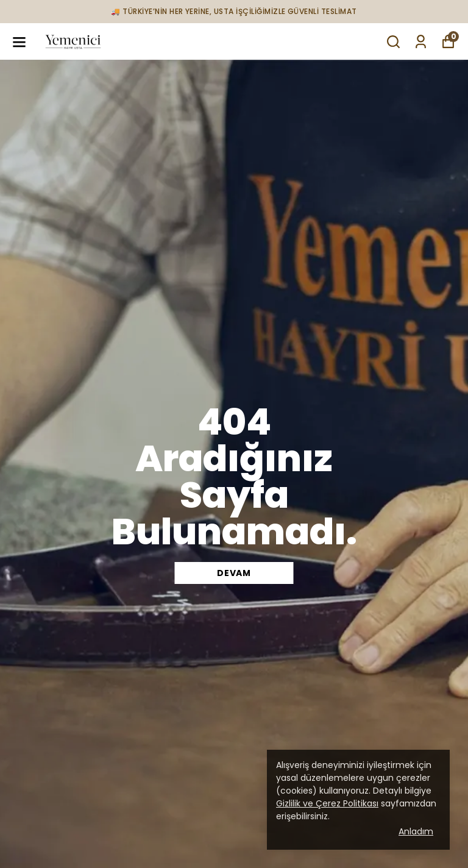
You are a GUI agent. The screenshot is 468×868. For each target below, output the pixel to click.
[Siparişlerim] (421, 42)
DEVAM (234, 573)
